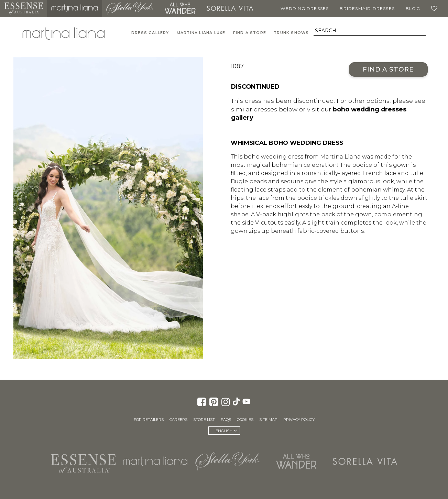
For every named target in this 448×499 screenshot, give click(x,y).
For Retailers (149, 420)
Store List (204, 420)
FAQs (226, 420)
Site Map (268, 420)
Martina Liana (75, 9)
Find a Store (388, 69)
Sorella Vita (230, 9)
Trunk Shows (291, 33)
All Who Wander (180, 9)
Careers (178, 420)
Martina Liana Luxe (201, 33)
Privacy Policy (299, 420)
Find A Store (250, 33)
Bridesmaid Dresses (367, 8)
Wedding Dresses (305, 8)
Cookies (245, 420)
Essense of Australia (24, 9)
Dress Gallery (150, 33)
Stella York (130, 9)
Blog (413, 8)
